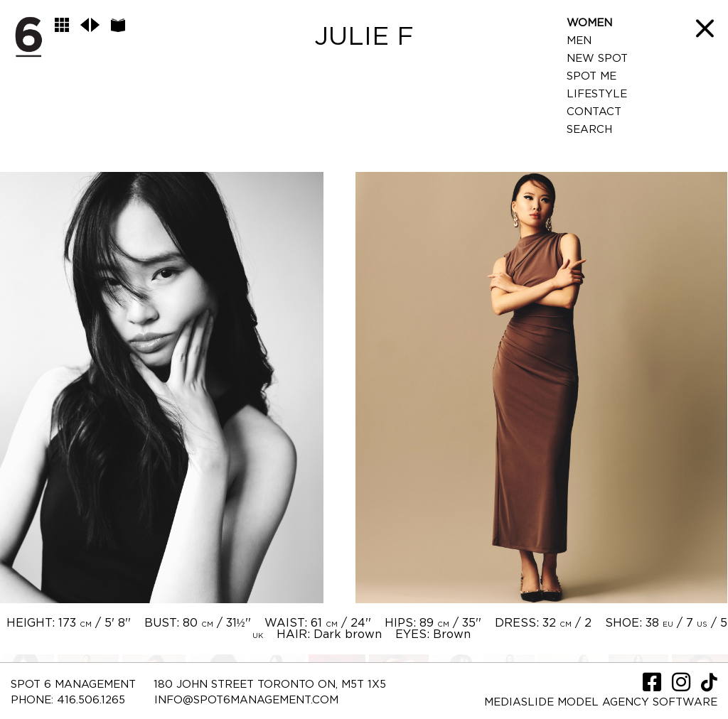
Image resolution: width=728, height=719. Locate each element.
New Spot (597, 59)
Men (579, 41)
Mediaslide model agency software (601, 702)
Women (589, 23)
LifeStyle (597, 94)
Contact (594, 112)
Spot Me (591, 76)
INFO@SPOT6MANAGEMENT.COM (246, 700)
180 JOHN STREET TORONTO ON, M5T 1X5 (270, 685)
